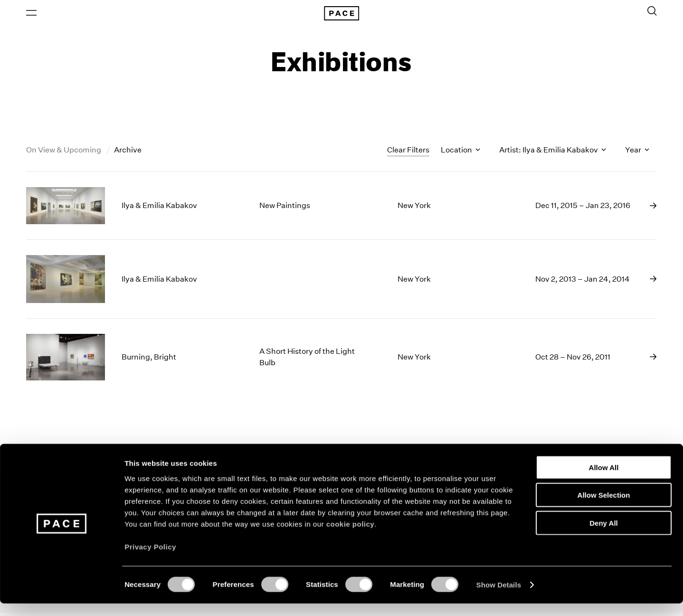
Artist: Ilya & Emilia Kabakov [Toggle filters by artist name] (553, 154)
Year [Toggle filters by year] (637, 154)
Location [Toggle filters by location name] (460, 154)
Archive (128, 154)
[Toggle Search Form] (652, 13)
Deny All (603, 535)
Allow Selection (604, 507)
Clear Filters (408, 153)
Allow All (604, 479)
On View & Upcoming (64, 154)
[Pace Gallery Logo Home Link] (341, 15)
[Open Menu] (31, 15)
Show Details (499, 597)
